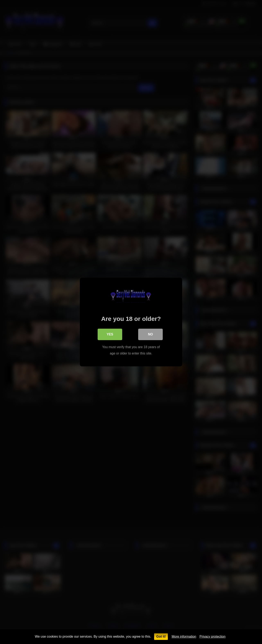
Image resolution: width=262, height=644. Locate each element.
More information (184, 637)
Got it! (161, 637)
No (150, 334)
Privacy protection (212, 637)
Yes (110, 334)
